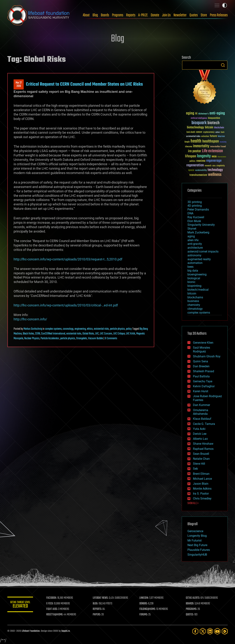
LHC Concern (106, 334)
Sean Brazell (201, 454)
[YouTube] (217, 631)
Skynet (192, 229)
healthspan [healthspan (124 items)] (211, 141)
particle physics (117, 329)
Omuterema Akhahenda (201, 412)
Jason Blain (201, 484)
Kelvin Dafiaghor (204, 386)
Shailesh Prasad (204, 371)
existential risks (101, 329)
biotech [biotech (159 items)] (214, 123)
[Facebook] (195, 631)
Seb (195, 469)
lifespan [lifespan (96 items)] (191, 156)
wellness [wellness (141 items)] (215, 175)
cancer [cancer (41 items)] (199, 132)
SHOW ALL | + (193, 503)
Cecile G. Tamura (204, 424)
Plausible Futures (199, 550)
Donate (155, 15)
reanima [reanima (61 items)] (201, 161)
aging (191, 236)
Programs (118, 15)
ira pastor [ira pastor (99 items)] (195, 151)
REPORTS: (97, 609)
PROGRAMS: (191, 609)
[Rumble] (225, 631)
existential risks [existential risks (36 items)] (193, 137)
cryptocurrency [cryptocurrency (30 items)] (209, 132)
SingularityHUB (197, 555)
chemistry (194, 305)
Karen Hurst (201, 391)
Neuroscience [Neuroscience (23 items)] (222, 157)
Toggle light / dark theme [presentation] (225, 5)
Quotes (194, 15)
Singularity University (201, 225)
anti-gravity (195, 244)
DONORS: (143, 604)
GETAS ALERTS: (193, 598)
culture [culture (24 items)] (218, 132)
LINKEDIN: (144, 598)
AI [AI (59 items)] (196, 114)
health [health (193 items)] (196, 141)
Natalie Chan (201, 459)
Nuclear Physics (32, 339)
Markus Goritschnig (33, 329)
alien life (193, 240)
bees (190, 267)
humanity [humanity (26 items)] (223, 142)
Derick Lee (200, 434)
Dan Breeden (201, 366)
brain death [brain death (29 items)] (191, 132)
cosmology (68, 329)
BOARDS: (190, 604)
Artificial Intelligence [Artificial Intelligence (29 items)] (199, 118)
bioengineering (197, 274)
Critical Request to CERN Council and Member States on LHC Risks (84, 84)
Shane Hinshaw (203, 444)
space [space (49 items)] (191, 170)
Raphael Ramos (203, 449)
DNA (190, 213)
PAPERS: (97, 615)
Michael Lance (202, 479)
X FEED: (50, 604)
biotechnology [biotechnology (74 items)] (195, 128)
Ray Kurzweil (196, 217)
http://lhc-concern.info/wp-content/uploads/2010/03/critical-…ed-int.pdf (66, 305)
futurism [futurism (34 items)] (221, 137)
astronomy (194, 255)
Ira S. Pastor (201, 494)
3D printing (195, 202)
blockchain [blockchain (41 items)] (219, 128)
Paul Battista (201, 376)
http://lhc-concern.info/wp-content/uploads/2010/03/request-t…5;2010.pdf (68, 259)
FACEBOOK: (51, 598)
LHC (97, 334)
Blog (95, 15)
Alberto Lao (200, 439)
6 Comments (111, 339)
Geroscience (195, 531)
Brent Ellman (201, 474)
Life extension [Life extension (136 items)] (212, 151)
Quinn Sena (200, 361)
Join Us (166, 15)
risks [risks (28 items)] (214, 166)
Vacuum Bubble (96, 339)
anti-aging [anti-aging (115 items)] (217, 113)
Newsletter (180, 15)
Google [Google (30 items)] (187, 142)
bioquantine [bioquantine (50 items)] (214, 118)
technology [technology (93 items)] (215, 170)
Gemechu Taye (203, 381)
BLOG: (95, 604)
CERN (38, 334)
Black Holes (28, 334)
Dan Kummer (201, 405)
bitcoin (192, 293)
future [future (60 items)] (213, 136)
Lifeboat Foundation (31, 631)
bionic (191, 282)
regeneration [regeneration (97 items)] (195, 165)
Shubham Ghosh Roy (207, 356)
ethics (90, 329)
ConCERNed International (53, 334)
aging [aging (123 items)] (190, 113)
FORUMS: (144, 615)
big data (193, 271)
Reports (131, 15)
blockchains (195, 297)
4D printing (195, 206)
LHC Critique (119, 334)
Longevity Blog (197, 536)
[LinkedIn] (210, 631)
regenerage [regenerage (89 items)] (214, 161)
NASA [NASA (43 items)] (214, 157)
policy (129, 329)
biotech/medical (198, 290)
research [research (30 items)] (208, 166)
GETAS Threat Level (20, 605)
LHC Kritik (131, 334)
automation (195, 263)
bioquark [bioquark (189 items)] (199, 123)
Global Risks (88, 334)
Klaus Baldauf (202, 419)
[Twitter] (203, 631)
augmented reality (199, 259)
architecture (195, 248)
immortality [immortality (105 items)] (201, 146)
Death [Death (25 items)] (223, 132)
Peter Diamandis (198, 210)
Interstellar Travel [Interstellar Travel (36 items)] (218, 147)
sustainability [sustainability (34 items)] (201, 171)
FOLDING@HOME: (148, 609)
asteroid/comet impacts (203, 251)
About (86, 15)
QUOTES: (190, 615)
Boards (105, 15)
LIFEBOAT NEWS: (101, 598)
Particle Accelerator (50, 339)
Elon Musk (194, 221)
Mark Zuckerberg (198, 232)
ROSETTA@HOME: (55, 615)
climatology (195, 309)
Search (223, 65)
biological (194, 278)
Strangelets (82, 339)
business (193, 301)
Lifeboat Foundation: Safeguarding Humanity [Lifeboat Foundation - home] (39, 15)
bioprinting (194, 286)
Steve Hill (199, 464)
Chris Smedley (202, 498)
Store (204, 15)
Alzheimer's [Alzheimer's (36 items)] (203, 114)
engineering (80, 329)
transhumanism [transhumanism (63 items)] (198, 175)
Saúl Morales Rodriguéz (201, 350)
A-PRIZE (143, 15)
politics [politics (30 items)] (192, 161)
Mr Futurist (195, 540)
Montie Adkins (202, 489)
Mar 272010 (19, 85)
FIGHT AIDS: (52, 609)
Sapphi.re (66, 631)
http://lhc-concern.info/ (30, 319)
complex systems (53, 329)
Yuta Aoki (199, 429)
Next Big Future (197, 545)
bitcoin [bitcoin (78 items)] (209, 128)
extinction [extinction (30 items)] (205, 137)
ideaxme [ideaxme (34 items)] (189, 147)
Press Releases (219, 15)
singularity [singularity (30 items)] (221, 166)
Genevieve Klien (203, 343)
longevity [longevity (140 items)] (204, 156)
